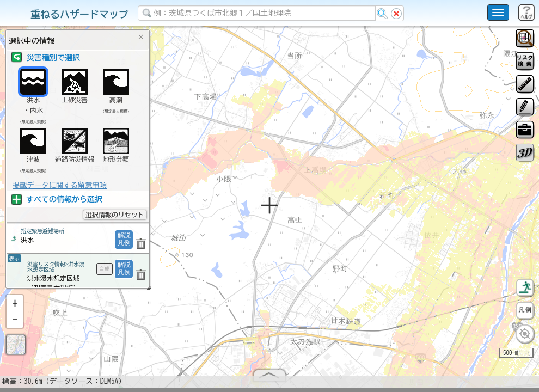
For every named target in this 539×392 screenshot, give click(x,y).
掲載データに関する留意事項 (60, 185)
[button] (15, 308)
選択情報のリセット (115, 215)
